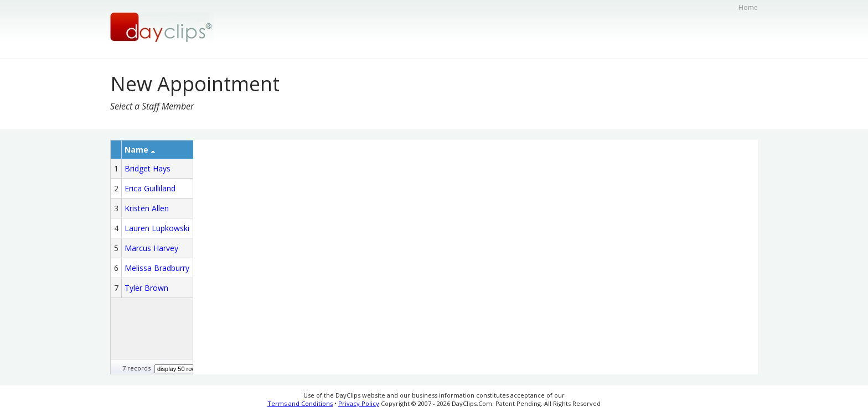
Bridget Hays (148, 168)
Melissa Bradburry (157, 268)
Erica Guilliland (150, 188)
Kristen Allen (147, 208)
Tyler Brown (146, 288)
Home (748, 7)
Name (140, 150)
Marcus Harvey (151, 248)
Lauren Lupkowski (157, 228)
